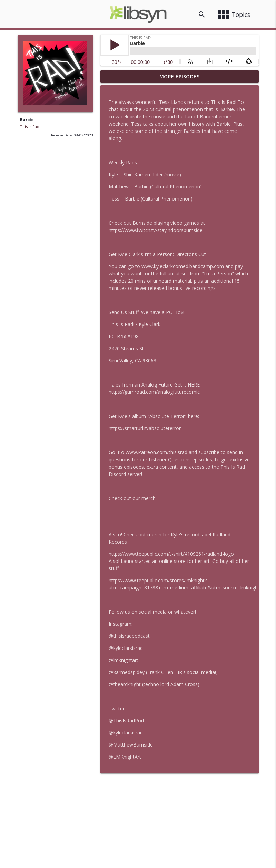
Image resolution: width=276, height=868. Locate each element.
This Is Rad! (30, 126)
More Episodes (180, 76)
